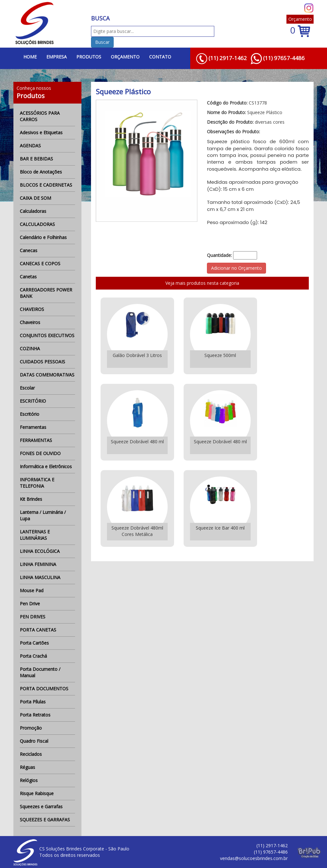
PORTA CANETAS (38, 630)
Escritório (30, 414)
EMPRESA (57, 57)
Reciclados (31, 754)
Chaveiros (30, 322)
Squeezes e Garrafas (41, 806)
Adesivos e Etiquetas (41, 132)
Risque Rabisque (37, 793)
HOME (30, 57)
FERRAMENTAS (36, 440)
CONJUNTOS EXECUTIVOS (47, 335)
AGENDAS (30, 146)
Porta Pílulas (33, 702)
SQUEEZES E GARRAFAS (45, 820)
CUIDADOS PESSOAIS (42, 362)
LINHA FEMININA (38, 564)
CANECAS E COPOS (40, 263)
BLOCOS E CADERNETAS (46, 185)
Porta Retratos (35, 715)
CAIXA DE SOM (35, 198)
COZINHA (30, 349)
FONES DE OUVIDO (40, 453)
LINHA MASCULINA (40, 577)
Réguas (27, 767)
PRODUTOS (89, 57)
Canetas (28, 277)
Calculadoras (33, 211)
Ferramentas (33, 427)
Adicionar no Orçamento (236, 268)
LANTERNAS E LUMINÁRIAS (35, 535)
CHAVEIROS (32, 309)
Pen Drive (30, 604)
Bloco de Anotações (41, 172)
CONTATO (160, 57)
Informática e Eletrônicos (46, 466)
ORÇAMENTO (125, 57)
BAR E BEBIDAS (36, 159)
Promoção (31, 728)
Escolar (27, 388)
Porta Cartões (34, 643)
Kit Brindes (31, 499)
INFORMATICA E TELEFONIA (37, 483)
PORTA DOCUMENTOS (44, 689)
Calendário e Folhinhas (43, 237)
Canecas (29, 250)
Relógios (29, 780)
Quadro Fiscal (34, 741)
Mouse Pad (32, 590)
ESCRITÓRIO (33, 401)
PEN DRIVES (33, 617)
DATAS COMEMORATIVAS (47, 375)
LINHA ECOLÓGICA (40, 551)
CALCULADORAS (37, 224)
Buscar (102, 42)
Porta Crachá (33, 656)
